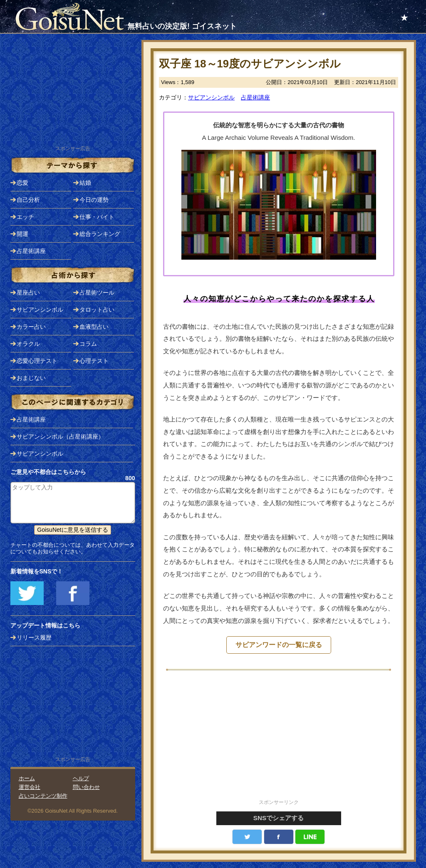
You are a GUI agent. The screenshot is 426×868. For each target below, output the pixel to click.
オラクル (28, 344)
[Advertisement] (279, 739)
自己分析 (28, 200)
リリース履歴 (34, 637)
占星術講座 (255, 97)
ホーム (27, 778)
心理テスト (94, 361)
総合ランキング (100, 234)
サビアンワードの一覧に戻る (279, 645)
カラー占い (31, 327)
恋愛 (22, 183)
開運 (22, 234)
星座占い (28, 293)
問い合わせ (86, 787)
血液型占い (94, 327)
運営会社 (30, 787)
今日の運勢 (94, 200)
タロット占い (97, 310)
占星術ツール (97, 293)
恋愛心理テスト (37, 361)
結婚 (85, 183)
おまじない (31, 378)
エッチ (25, 217)
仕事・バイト (97, 217)
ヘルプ (81, 778)
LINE (310, 837)
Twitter (247, 837)
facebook (279, 837)
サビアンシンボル (211, 97)
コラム (88, 344)
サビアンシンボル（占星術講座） (60, 436)
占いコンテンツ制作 (43, 796)
